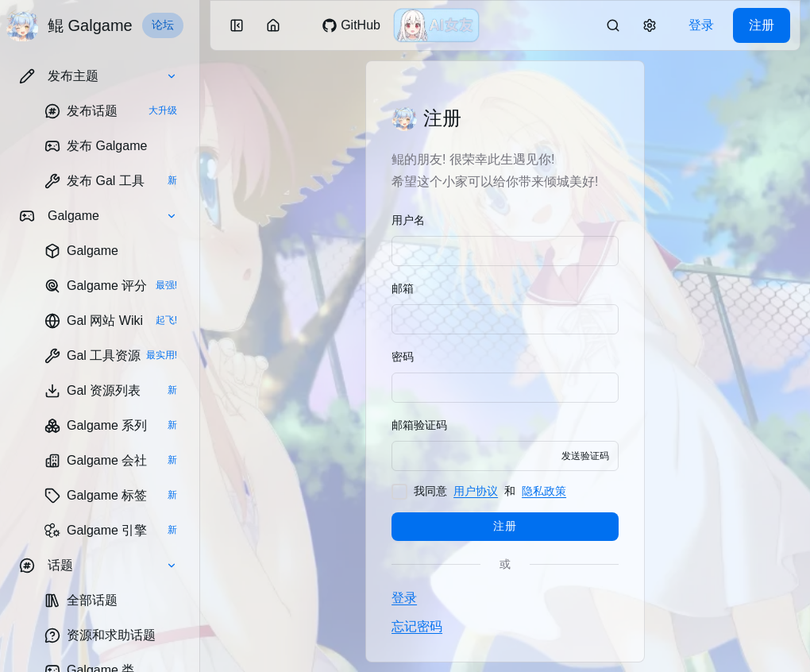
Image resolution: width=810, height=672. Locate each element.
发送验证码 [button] (585, 456)
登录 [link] (701, 25)
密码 (403, 357)
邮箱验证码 (419, 425)
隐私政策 (544, 491)
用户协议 (476, 491)
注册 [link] (762, 25)
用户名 (408, 220)
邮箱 (403, 288)
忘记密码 (417, 626)
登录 (404, 598)
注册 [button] (505, 526)
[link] (111, 111)
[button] (98, 76)
